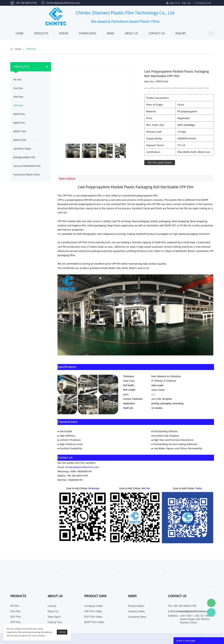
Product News (136, 606)
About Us (131, 33)
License (52, 606)
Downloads (87, 33)
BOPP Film (19, 114)
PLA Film (18, 88)
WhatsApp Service (211, 612)
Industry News (136, 611)
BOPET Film (20, 131)
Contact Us (157, 33)
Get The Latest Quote (160, 162)
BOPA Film (19, 123)
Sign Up (186, 3)
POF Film (18, 97)
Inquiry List (204, 3)
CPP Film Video (93, 611)
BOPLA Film (20, 140)
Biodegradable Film (24, 157)
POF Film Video (93, 617)
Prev (70, 151)
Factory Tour (55, 622)
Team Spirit (54, 617)
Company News (137, 617)
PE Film (17, 80)
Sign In (173, 3)
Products (41, 33)
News (110, 33)
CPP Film (31, 49)
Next (121, 151)
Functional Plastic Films (27, 174)
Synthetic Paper (22, 149)
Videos (64, 33)
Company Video (94, 606)
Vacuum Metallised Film (27, 166)
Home (20, 33)
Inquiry (181, 33)
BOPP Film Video (94, 622)
